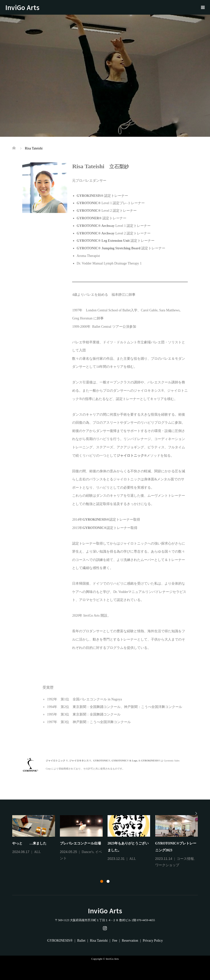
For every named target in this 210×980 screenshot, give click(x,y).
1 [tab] (102, 881)
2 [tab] (108, 881)
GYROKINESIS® (60, 941)
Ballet (81, 941)
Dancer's (88, 852)
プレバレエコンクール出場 (80, 843)
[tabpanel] (107, 842)
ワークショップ (167, 865)
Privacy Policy (153, 941)
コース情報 (185, 859)
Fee (115, 941)
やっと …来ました (29, 843)
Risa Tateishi (99, 941)
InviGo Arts (26, 7)
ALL (37, 852)
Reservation (130, 941)
